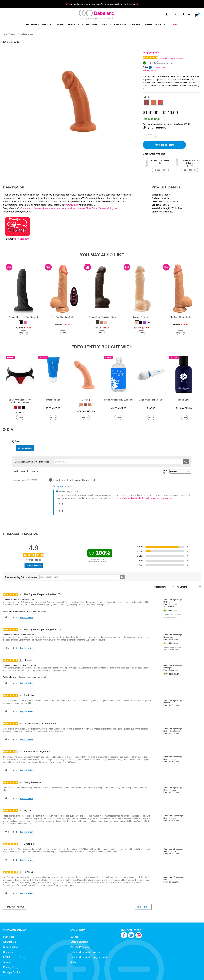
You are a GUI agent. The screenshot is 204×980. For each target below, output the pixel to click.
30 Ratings (164, 58)
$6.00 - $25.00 (53, 408)
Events (74, 937)
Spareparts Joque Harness (56, 208)
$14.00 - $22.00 (118, 408)
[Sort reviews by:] (164, 587)
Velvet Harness (78, 208)
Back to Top (143, 907)
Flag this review (27, 618)
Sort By (165, 471)
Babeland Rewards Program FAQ (89, 957)
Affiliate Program (80, 947)
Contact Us (9, 942)
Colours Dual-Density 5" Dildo (102, 317)
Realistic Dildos (27, 34)
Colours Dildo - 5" (141, 317)
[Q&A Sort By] (180, 471)
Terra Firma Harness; (97, 208)
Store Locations (79, 942)
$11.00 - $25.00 (184, 408)
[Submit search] (186, 462)
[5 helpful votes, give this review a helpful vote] (7, 740)
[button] (146, 103)
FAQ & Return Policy (14, 957)
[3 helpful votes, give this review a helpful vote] (7, 712)
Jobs (73, 962)
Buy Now (24, 333)
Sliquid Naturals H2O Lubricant (118, 400)
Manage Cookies (12, 972)
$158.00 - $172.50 (86, 411)
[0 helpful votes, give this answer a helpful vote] (60, 504)
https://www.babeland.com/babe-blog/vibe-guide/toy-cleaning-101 (142, 498)
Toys (5, 34)
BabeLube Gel (53, 400)
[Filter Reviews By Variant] (189, 587)
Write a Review (177, 58)
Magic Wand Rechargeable (151, 400)
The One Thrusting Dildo (63, 317)
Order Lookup (11, 947)
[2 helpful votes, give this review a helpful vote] (7, 618)
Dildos (14, 34)
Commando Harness (31, 208)
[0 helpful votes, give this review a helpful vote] (7, 648)
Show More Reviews (14, 907)
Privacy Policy (11, 967)
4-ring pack (113, 208)
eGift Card (9, 937)
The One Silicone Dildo (180, 317)
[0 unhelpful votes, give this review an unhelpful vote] (14, 618)
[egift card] (167, 15)
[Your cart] (196, 15)
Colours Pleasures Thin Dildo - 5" (24, 317)
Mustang (86, 400)
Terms (6, 962)
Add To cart (164, 145)
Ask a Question (150, 70)
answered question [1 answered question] (160, 67)
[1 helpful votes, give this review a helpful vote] (7, 683)
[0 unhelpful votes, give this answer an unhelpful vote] (60, 511)
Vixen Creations (21, 239)
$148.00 (20, 413)
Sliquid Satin (184, 400)
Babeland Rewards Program (86, 952)
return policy (72, 205)
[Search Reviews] (82, 577)
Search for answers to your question (32, 462)
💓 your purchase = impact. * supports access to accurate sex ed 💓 (102, 4)
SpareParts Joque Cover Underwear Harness (20, 401)
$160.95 (151, 408)
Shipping (8, 952)
